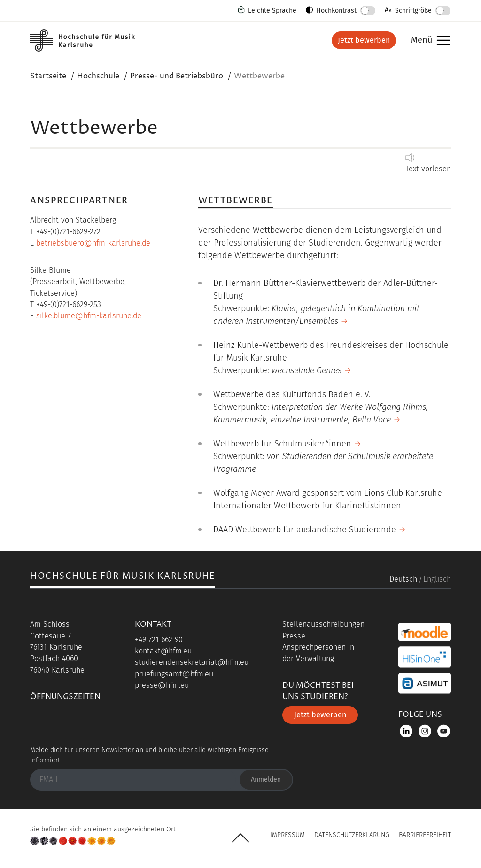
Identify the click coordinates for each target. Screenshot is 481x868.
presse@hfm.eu (162, 685)
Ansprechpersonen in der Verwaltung (318, 653)
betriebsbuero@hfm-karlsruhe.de (93, 243)
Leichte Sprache (272, 11)
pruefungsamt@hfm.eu (174, 674)
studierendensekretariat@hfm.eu (192, 662)
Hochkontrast (336, 11)
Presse (294, 636)
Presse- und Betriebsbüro (177, 76)
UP (240, 838)
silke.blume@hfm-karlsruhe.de (89, 316)
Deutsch (403, 579)
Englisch (437, 579)
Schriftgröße (413, 11)
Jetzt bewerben (364, 40)
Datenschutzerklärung (352, 835)
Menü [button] (428, 41)
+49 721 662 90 (159, 640)
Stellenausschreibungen (323, 624)
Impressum (287, 835)
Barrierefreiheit (425, 835)
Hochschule (98, 76)
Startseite (48, 76)
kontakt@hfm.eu (163, 651)
